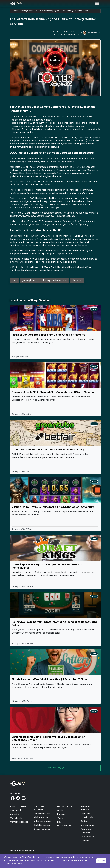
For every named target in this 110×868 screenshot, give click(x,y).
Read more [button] (17, 864)
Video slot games (42, 821)
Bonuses (61, 814)
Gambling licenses (19, 822)
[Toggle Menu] (97, 3)
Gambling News (25, 11)
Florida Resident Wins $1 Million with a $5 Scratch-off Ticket (50, 679)
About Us (85, 813)
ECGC (15, 280)
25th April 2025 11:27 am (22, 586)
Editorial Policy (88, 817)
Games (61, 818)
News (94, 309)
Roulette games (42, 825)
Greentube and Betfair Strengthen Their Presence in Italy (48, 450)
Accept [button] (101, 861)
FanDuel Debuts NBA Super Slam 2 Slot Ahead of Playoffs (48, 335)
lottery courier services (55, 280)
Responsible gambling (16, 812)
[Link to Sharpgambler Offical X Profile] (18, 798)
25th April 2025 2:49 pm (22, 471)
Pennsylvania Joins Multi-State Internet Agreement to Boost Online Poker (55, 623)
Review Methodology (87, 823)
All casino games (42, 813)
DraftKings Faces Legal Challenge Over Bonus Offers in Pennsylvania (47, 566)
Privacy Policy (87, 837)
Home (14, 11)
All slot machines (42, 817)
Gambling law (17, 818)
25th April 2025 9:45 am (22, 644)
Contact (85, 841)
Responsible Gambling (87, 831)
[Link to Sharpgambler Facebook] (13, 798)
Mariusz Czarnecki (94, 33)
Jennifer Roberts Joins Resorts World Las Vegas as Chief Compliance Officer (48, 738)
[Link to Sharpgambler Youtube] (24, 798)
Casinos (61, 810)
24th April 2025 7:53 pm (22, 759)
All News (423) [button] (55, 768)
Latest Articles (64, 826)
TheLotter (77, 280)
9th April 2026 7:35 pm (22, 357)
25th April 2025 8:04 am (22, 701)
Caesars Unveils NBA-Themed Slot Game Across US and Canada (53, 392)
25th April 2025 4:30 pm (22, 414)
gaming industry (30, 280)
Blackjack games (42, 829)
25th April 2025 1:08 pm (22, 529)
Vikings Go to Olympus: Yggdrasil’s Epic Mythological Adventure (53, 507)
